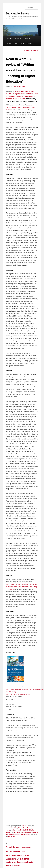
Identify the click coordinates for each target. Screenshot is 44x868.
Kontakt (30, 43)
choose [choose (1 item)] (27, 856)
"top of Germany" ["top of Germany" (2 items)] (14, 847)
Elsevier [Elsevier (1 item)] (24, 862)
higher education (17, 830)
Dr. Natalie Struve (18, 13)
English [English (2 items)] (31, 862)
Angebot (27, 39)
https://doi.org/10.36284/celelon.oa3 (18, 694)
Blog (22, 43)
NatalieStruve (25, 834)
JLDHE (26, 830)
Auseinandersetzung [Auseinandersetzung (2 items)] (15, 855)
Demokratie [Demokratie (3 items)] (23, 859)
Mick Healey (17, 832)
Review (24, 826)
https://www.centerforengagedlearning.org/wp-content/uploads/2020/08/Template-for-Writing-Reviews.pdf (22, 587)
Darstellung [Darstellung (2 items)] (11, 859)
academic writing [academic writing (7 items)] (19, 851)
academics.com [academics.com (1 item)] (27, 847)
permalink (12, 836)
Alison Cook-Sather (25, 828)
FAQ (16, 43)
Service (9, 43)
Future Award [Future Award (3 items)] (13, 865)
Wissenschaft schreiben (14, 39)
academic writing (12, 828)
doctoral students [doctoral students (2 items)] (14, 862)
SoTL (17, 834)
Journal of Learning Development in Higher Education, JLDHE (21, 107)
